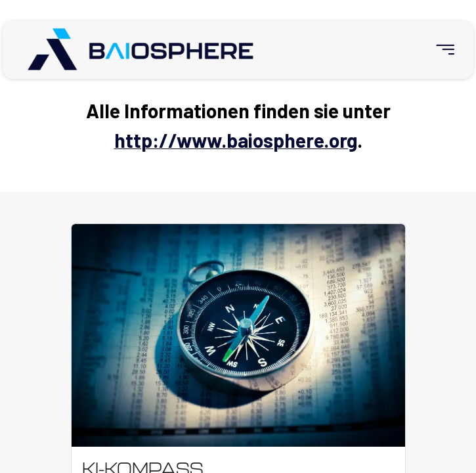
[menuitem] (440, 50)
